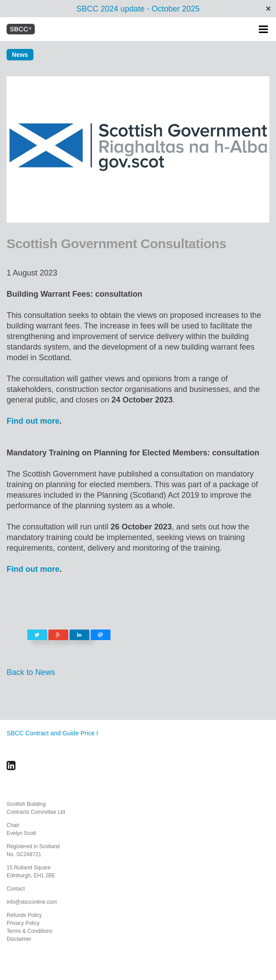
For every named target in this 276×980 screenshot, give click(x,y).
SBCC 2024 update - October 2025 (138, 9)
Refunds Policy (24, 915)
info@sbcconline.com (32, 902)
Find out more (33, 421)
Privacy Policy (23, 923)
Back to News (31, 672)
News (20, 55)
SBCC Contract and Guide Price (51, 733)
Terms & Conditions (29, 931)
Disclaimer (19, 939)
